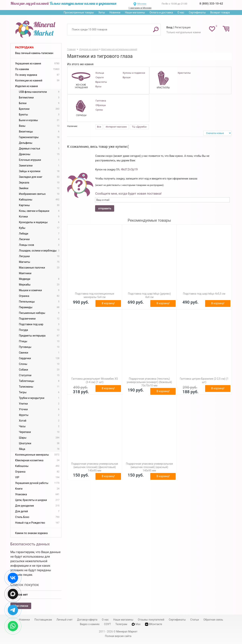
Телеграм (121, 624)
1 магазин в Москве (140, 8)
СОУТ (107, 624)
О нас (181, 12)
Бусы (98, 86)
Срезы (99, 110)
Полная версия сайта (118, 636)
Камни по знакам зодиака (31, 533)
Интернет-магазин (116, 127)
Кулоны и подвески (134, 73)
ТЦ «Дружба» (139, 127)
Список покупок (25, 585)
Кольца (100, 73)
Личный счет (65, 620)
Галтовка (101, 101)
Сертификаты (197, 12)
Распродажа (24, 47)
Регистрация (183, 27)
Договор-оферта (87, 620)
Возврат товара (220, 12)
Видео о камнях (90, 624)
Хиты (102, 12)
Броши (127, 77)
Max (136, 624)
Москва (142, 4)
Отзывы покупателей (151, 620)
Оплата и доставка (161, 12)
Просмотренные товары (79, 12)
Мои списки (21, 606)
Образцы (101, 105)
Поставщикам (43, 620)
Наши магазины (135, 12)
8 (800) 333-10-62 (211, 4)
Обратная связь (213, 620)
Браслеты (101, 82)
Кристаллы (184, 73)
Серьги (100, 77)
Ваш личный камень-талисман (34, 53)
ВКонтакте (154, 624)
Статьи (195, 620)
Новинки (115, 12)
